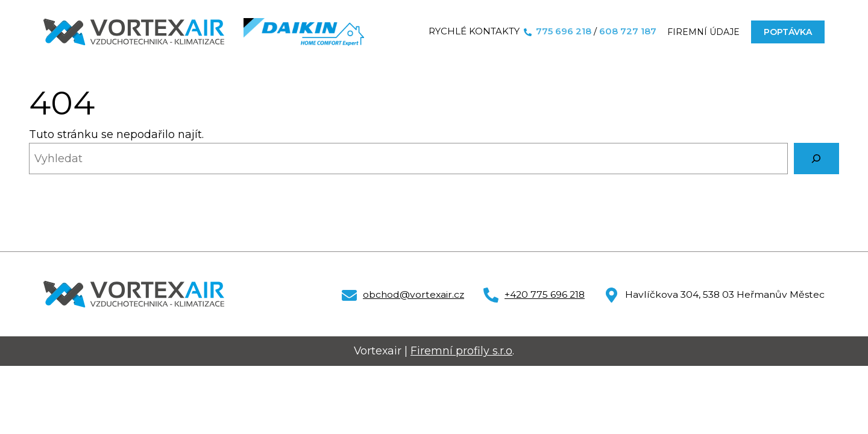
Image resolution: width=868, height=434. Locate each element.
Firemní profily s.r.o (461, 351)
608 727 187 (628, 31)
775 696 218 (564, 31)
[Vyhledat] (816, 159)
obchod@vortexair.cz (414, 294)
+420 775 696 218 (545, 294)
